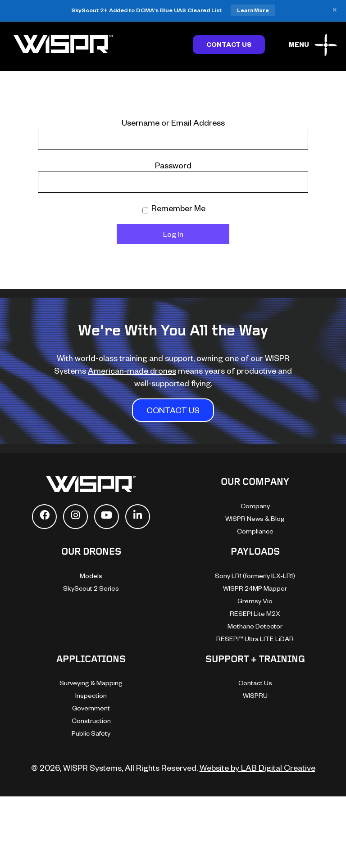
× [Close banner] (335, 10)
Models (91, 576)
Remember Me (174, 208)
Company (255, 506)
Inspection (91, 695)
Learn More (253, 10)
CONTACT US (173, 410)
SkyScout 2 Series (91, 588)
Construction (91, 721)
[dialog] (244, 710)
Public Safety (91, 733)
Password (173, 165)
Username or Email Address (173, 122)
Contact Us (229, 44)
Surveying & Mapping (91, 683)
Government (91, 708)
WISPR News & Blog (255, 518)
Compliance (255, 531)
